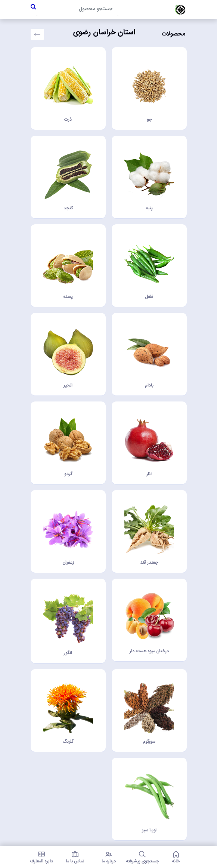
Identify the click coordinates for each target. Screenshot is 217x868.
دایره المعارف (41, 857)
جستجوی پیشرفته (142, 857)
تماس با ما (75, 857)
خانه (176, 857)
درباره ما (109, 857)
